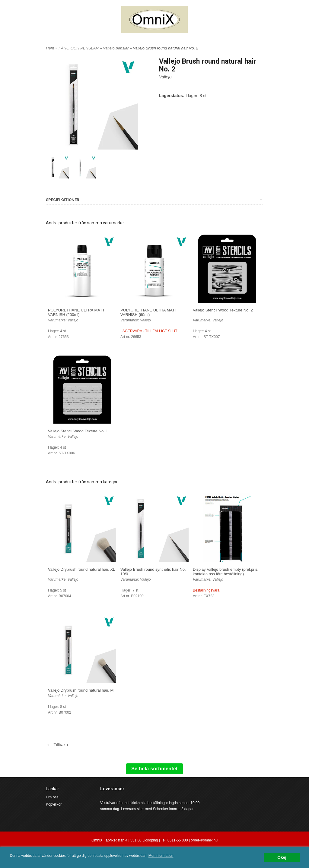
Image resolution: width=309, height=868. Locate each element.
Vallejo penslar (116, 48)
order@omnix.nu (204, 840)
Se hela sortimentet (154, 769)
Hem (50, 48)
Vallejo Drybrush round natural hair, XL (81, 569)
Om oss (52, 797)
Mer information (161, 856)
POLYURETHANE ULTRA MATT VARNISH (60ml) (149, 312)
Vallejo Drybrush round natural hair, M (81, 690)
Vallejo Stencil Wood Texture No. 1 (78, 431)
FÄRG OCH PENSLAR (79, 48)
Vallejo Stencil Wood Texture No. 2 (223, 310)
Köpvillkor (54, 804)
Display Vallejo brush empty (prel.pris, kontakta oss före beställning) (226, 572)
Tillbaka (57, 745)
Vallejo (165, 77)
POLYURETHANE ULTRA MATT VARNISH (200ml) (76, 312)
